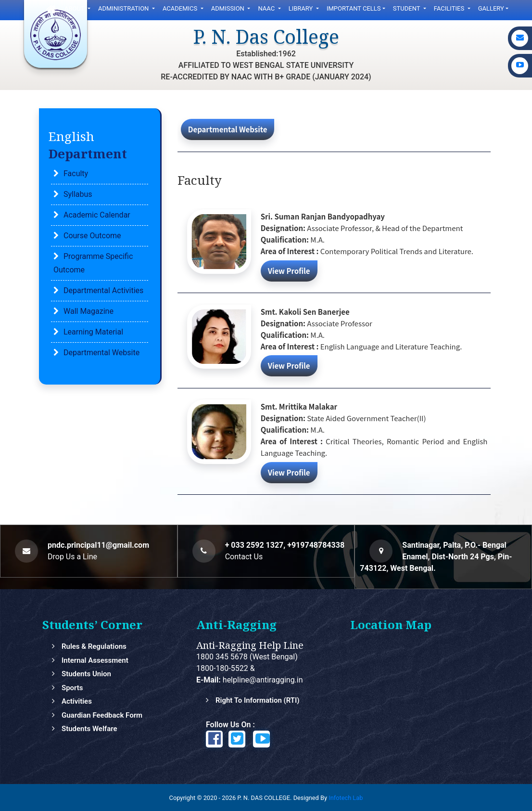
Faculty (76, 174)
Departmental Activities (103, 290)
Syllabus (78, 194)
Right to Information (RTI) (258, 700)
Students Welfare (89, 729)
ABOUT (75, 8)
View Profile (289, 270)
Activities (77, 701)
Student (407, 8)
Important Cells (354, 8)
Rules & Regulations (94, 646)
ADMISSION (228, 8)
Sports (72, 688)
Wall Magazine (89, 311)
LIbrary (302, 8)
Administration (124, 8)
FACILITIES (450, 8)
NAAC (267, 8)
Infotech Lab (346, 798)
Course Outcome (92, 236)
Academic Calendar (97, 215)
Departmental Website (101, 353)
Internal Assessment (95, 660)
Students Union (86, 674)
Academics (181, 8)
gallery (491, 8)
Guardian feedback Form (102, 715)
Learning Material (93, 332)
